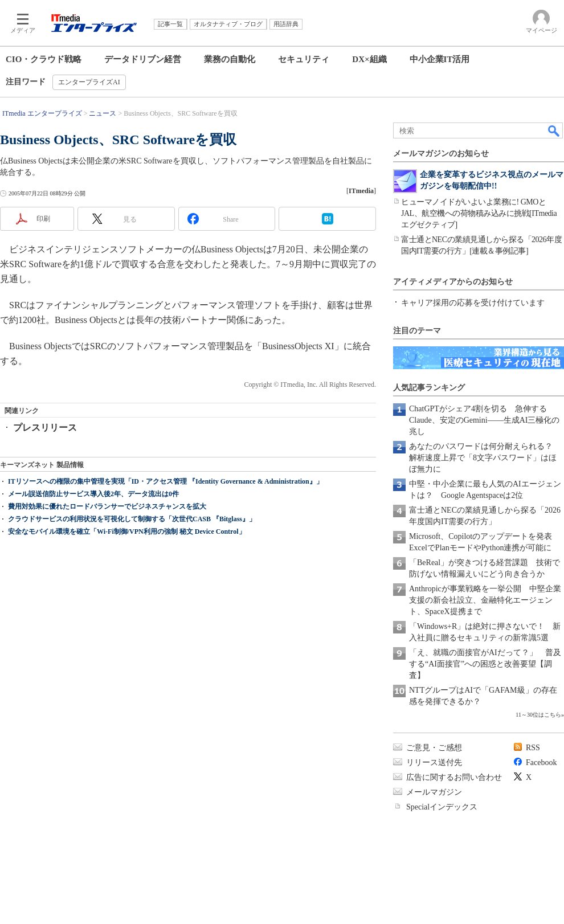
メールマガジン (434, 792)
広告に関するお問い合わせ (454, 777)
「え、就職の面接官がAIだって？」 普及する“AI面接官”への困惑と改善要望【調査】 (485, 664)
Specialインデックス (442, 807)
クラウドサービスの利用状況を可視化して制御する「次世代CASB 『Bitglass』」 (132, 519)
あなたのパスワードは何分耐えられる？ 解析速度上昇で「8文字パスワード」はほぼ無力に (485, 458)
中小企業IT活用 (440, 59)
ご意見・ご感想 (434, 748)
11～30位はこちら (538, 715)
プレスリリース (45, 428)
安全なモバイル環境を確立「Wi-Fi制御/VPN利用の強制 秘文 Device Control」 (127, 531)
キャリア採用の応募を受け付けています (473, 303)
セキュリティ (304, 59)
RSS (533, 748)
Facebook (541, 762)
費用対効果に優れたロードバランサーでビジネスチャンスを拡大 (107, 506)
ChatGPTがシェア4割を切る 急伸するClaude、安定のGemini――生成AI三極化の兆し (484, 420)
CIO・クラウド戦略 (44, 59)
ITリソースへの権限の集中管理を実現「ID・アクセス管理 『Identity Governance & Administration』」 (165, 481)
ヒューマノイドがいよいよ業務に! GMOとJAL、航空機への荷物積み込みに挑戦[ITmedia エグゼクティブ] (479, 213)
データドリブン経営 (143, 59)
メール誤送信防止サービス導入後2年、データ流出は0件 (93, 494)
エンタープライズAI (89, 82)
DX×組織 (369, 59)
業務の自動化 (230, 59)
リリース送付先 (434, 762)
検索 (554, 130)
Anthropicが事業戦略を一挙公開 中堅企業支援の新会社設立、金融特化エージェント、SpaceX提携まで (485, 600)
